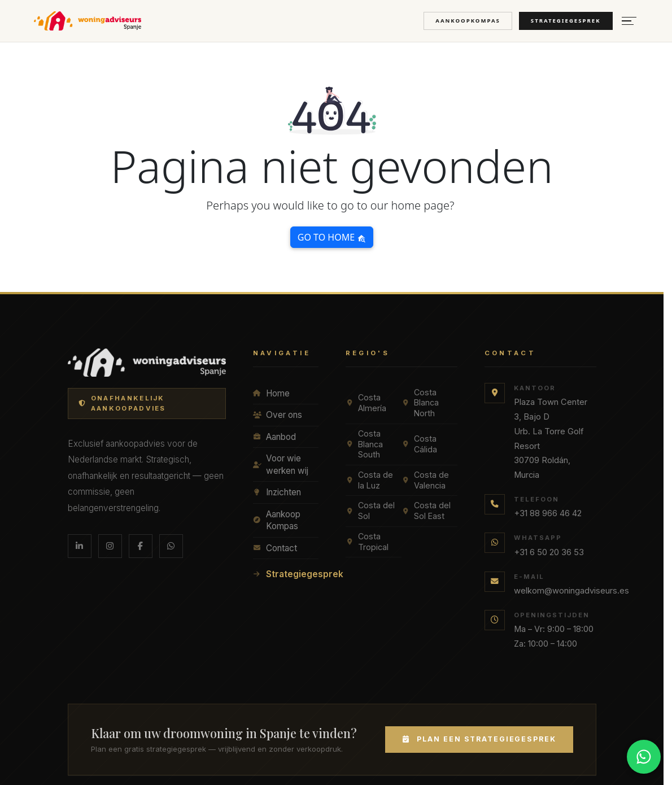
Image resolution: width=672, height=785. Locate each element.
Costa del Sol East (426, 511)
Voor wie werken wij (281, 465)
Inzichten (277, 492)
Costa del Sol (370, 511)
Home (271, 393)
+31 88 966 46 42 (548, 513)
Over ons (278, 415)
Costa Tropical (367, 542)
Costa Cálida (419, 444)
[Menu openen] (629, 21)
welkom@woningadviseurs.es (571, 591)
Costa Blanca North (420, 403)
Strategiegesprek (566, 21)
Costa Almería (366, 403)
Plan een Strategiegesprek (479, 739)
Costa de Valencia (425, 480)
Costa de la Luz (369, 480)
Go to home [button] (332, 237)
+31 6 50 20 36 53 (549, 552)
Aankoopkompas (468, 21)
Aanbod (274, 437)
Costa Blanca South (364, 444)
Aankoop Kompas (277, 520)
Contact (275, 548)
